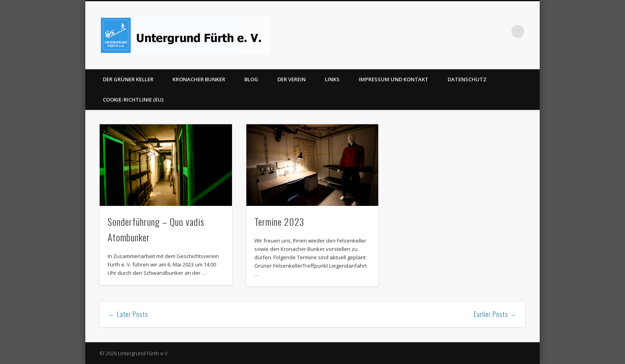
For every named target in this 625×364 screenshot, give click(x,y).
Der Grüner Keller (128, 79)
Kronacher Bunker (199, 79)
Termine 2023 (279, 221)
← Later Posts (129, 314)
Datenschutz (467, 79)
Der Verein (292, 79)
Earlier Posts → (495, 314)
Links (332, 79)
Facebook (501, 31)
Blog (251, 79)
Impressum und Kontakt (394, 79)
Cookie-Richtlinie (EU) (133, 100)
